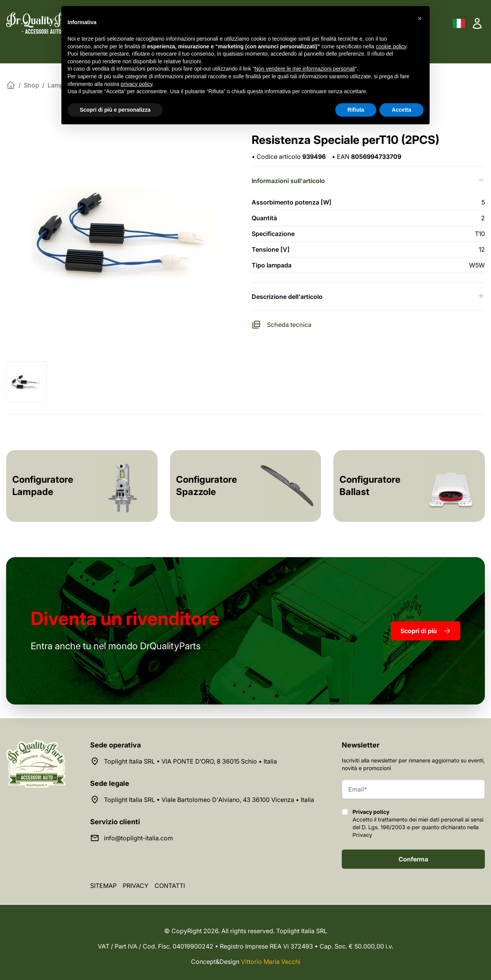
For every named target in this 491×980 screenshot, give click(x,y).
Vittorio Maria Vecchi (271, 962)
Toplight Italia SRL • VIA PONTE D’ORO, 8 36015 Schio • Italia (190, 761)
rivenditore (125, 618)
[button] (420, 18)
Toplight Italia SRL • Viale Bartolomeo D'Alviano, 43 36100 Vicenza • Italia (209, 800)
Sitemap (103, 886)
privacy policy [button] (137, 84)
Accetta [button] (401, 110)
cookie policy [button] (391, 46)
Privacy (362, 835)
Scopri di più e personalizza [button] (115, 110)
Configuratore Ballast (370, 486)
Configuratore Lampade (43, 486)
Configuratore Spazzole (207, 486)
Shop (31, 85)
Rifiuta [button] (356, 110)
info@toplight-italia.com (138, 838)
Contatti (170, 886)
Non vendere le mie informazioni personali (304, 69)
